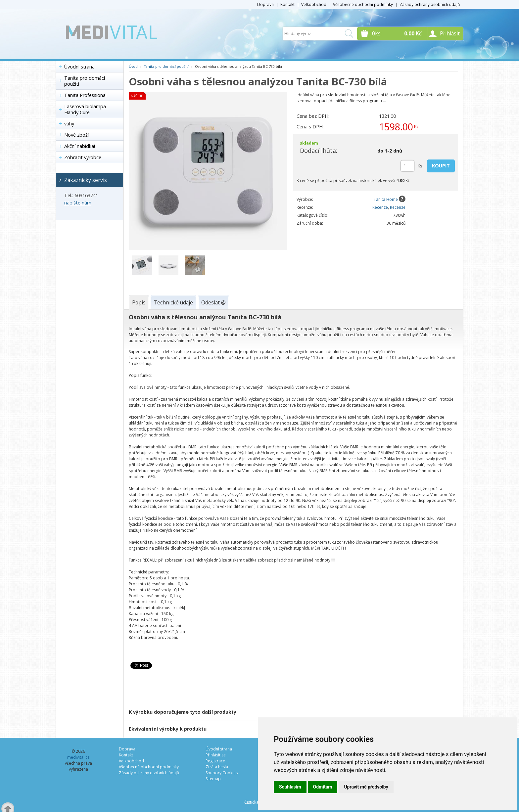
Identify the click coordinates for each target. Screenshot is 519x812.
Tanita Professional (85, 95)
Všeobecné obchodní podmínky (363, 4)
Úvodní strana (79, 67)
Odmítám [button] (323, 787)
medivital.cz (78, 757)
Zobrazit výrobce (83, 157)
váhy (69, 124)
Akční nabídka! (80, 146)
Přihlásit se (216, 755)
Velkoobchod (314, 4)
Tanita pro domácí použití (85, 81)
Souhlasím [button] (290, 787)
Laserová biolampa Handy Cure (85, 109)
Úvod (133, 66)
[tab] (139, 302)
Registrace (215, 761)
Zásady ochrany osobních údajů (430, 4)
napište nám (78, 203)
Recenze (380, 207)
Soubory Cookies (222, 773)
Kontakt (287, 4)
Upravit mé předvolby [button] (366, 787)
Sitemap (213, 779)
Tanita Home (386, 199)
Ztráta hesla (217, 767)
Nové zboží (76, 135)
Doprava (265, 4)
